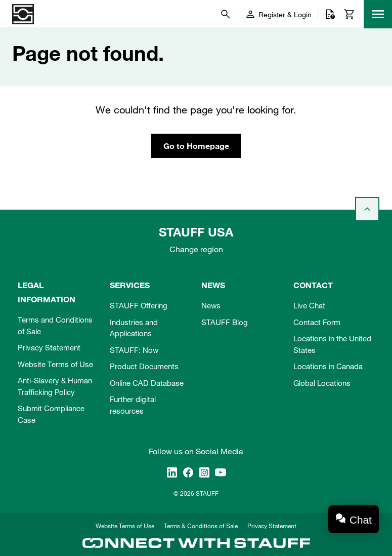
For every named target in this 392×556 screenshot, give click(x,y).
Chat (361, 520)
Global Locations (322, 383)
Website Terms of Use (55, 364)
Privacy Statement (49, 347)
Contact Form (317, 322)
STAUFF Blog (225, 322)
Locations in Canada (328, 366)
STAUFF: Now (134, 350)
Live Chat (309, 305)
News (211, 305)
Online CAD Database (147, 383)
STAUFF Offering (139, 305)
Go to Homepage (196, 146)
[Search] (226, 14)
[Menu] (378, 14)
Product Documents (144, 366)
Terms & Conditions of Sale (201, 526)
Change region (196, 249)
